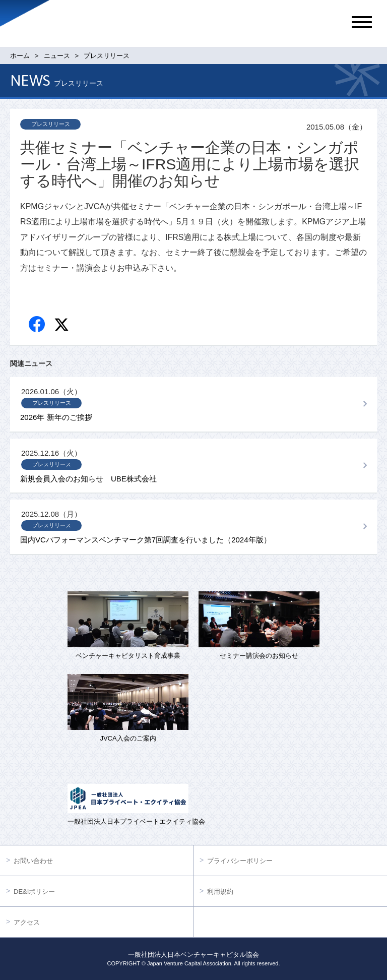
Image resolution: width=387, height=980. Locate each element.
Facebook (38, 325)
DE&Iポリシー (34, 892)
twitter (63, 326)
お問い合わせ (33, 861)
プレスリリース (51, 124)
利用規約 (220, 892)
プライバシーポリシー (240, 861)
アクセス (27, 922)
